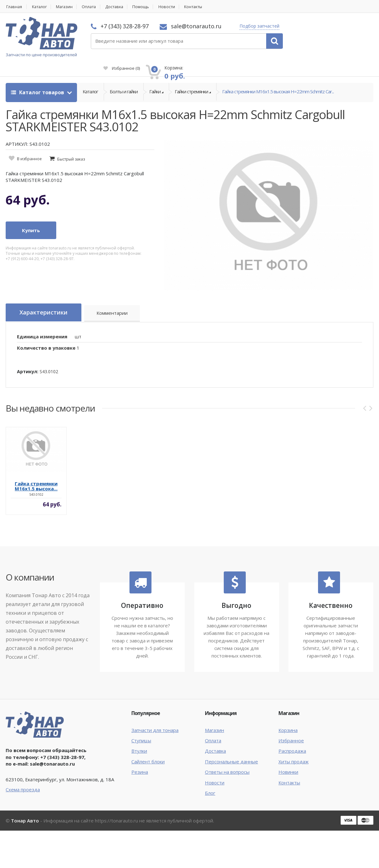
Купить (31, 217)
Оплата (93, 7)
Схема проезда (23, 775)
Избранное (302, 36)
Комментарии (116, 300)
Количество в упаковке (46, 334)
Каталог (41, 7)
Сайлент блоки (148, 747)
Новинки (288, 758)
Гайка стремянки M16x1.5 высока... (36, 472)
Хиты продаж (294, 747)
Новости (174, 7)
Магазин (67, 7)
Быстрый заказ (71, 145)
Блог (210, 779)
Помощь (148, 7)
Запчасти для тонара (155, 716)
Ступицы (141, 726)
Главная (14, 7)
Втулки (139, 737)
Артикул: (28, 357)
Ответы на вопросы (227, 758)
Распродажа (292, 737)
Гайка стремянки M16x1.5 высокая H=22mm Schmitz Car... (278, 79)
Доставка (120, 7)
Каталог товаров (38, 79)
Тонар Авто (25, 806)
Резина (140, 758)
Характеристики (45, 299)
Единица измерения (42, 322)
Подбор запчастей (258, 26)
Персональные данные (231, 747)
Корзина (288, 716)
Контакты (202, 7)
